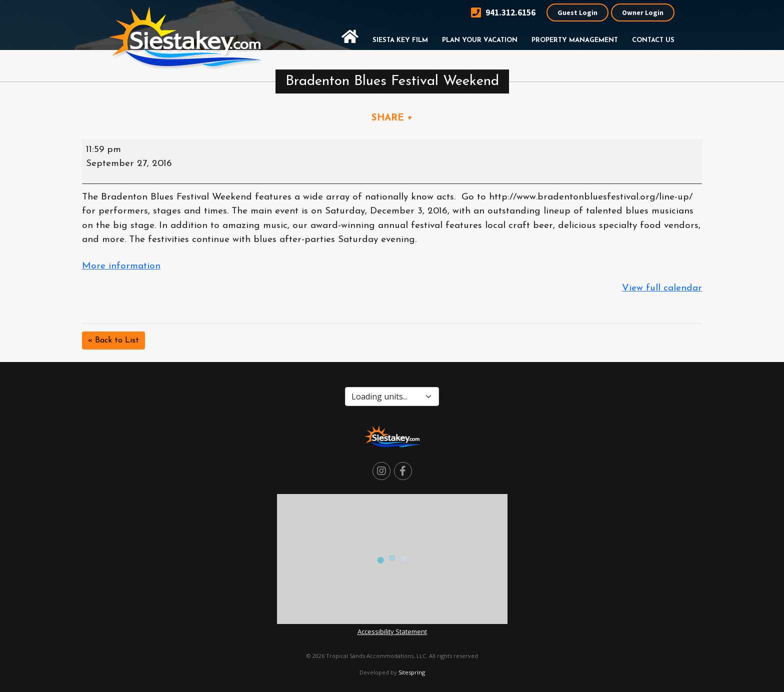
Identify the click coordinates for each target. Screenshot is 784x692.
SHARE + (392, 118)
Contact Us (653, 40)
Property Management (575, 40)
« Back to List (113, 340)
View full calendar (662, 288)
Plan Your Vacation (480, 40)
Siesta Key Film (400, 40)
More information (121, 266)
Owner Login (643, 12)
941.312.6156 (503, 13)
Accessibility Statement (392, 631)
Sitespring (412, 672)
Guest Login (577, 12)
